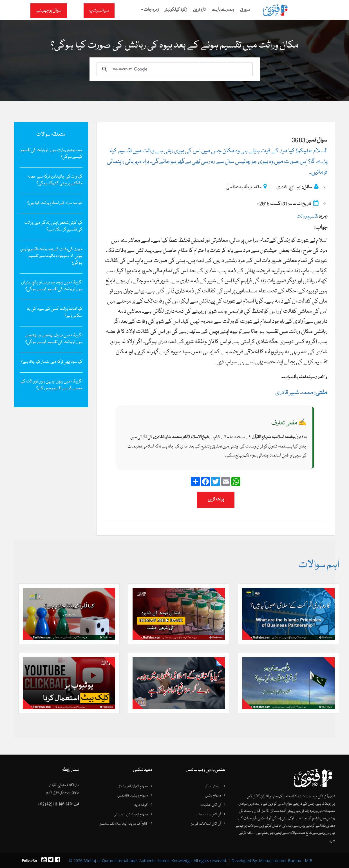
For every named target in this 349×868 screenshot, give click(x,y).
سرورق (245, 10)
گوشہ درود (141, 805)
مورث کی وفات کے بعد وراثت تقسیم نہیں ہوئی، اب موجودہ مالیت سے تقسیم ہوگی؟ (51, 256)
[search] (174, 69)
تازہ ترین (199, 10)
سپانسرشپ (99, 11)
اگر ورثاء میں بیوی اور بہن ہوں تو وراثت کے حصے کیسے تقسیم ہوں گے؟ (51, 385)
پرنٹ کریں (216, 500)
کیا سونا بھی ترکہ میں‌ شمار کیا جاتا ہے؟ (52, 362)
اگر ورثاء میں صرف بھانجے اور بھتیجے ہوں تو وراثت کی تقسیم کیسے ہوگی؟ (54, 339)
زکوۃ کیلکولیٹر (176, 10)
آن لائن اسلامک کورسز (206, 824)
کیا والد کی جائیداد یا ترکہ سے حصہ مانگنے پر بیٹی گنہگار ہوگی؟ (55, 180)
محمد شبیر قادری (301, 393)
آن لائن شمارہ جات (208, 815)
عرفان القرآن (213, 786)
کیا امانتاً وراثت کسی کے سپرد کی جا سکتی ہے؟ (55, 312)
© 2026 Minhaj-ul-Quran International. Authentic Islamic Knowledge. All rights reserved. (148, 861)
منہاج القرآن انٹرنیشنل (133, 786)
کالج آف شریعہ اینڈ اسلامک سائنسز (124, 824)
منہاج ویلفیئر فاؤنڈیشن (133, 796)
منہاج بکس (213, 796)
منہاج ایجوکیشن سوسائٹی (131, 815)
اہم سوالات (319, 565)
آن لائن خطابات (211, 805)
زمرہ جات (150, 10)
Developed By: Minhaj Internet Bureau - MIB (272, 861)
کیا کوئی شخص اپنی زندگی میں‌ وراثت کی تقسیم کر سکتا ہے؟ (53, 226)
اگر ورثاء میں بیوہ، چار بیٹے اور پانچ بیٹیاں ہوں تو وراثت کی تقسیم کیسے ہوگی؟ (52, 286)
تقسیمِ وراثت (307, 217)
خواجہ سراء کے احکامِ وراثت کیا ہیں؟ (55, 203)
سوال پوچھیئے (49, 11)
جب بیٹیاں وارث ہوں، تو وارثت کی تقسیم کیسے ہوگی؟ (52, 154)
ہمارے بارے (223, 10)
